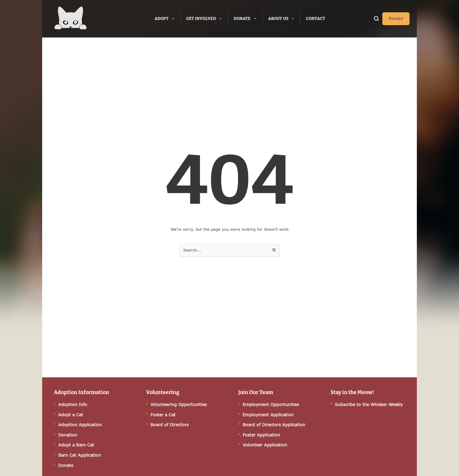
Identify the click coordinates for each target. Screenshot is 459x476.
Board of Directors (169, 425)
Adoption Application (80, 425)
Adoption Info (73, 404)
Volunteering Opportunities (179, 404)
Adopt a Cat (71, 415)
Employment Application (268, 415)
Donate (66, 465)
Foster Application (261, 435)
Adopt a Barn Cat (76, 445)
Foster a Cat (163, 415)
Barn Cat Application (80, 455)
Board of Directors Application (274, 425)
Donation (68, 435)
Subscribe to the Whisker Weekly (369, 404)
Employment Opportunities (271, 404)
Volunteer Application (265, 445)
